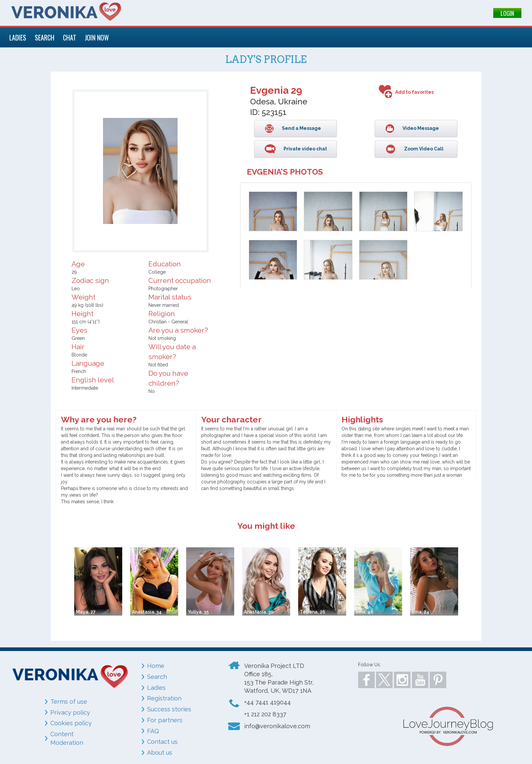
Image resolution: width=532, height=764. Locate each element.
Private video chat (305, 149)
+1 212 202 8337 (265, 714)
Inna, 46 (365, 612)
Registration (164, 698)
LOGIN (507, 13)
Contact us (162, 742)
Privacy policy (70, 712)
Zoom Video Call (423, 149)
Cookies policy (71, 723)
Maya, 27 (86, 612)
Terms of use (69, 702)
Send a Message (301, 128)
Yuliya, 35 (198, 612)
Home (156, 666)
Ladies (156, 688)
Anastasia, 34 (147, 612)
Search (157, 677)
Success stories (169, 709)
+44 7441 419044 (267, 702)
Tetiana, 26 (313, 612)
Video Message (420, 128)
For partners (165, 720)
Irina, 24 (421, 612)
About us (160, 753)
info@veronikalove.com (277, 726)
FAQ (153, 731)
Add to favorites (414, 92)
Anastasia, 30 (259, 612)
